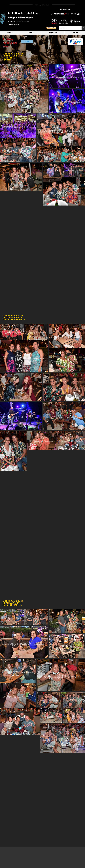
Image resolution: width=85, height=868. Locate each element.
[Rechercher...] (69, 28)
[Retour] (27, 42)
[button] (51, 28)
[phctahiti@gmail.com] (14, 24)
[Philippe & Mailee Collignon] (21, 18)
